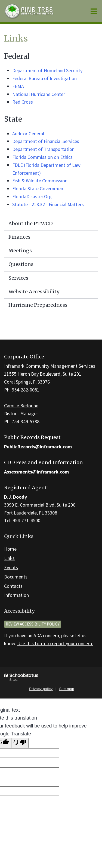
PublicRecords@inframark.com (38, 447)
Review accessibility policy (33, 624)
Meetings (20, 251)
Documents (16, 577)
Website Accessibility (34, 292)
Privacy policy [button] (41, 689)
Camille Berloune (21, 406)
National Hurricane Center (39, 94)
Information (16, 595)
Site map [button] (67, 689)
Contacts (13, 586)
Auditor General (28, 134)
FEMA (18, 86)
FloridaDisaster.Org (32, 196)
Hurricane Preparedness (38, 305)
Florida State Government (39, 188)
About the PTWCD (31, 223)
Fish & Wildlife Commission (40, 181)
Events (11, 567)
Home (10, 549)
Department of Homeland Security (47, 70)
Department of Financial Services (46, 141)
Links (9, 558)
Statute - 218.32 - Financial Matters (48, 204)
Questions (21, 264)
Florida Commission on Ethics (42, 157)
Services (18, 278)
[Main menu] (94, 11)
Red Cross (23, 102)
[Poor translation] (20, 743)
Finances (19, 237)
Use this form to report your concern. (55, 643)
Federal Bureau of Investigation (44, 78)
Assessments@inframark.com (36, 472)
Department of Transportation (43, 149)
